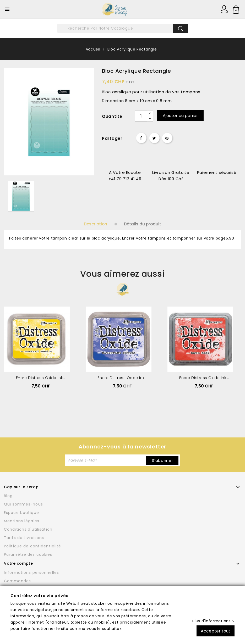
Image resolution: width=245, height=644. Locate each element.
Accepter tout (216, 631)
